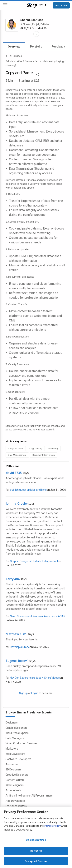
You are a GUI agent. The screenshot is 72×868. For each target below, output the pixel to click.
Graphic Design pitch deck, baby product (34, 561)
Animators (12, 764)
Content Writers (15, 780)
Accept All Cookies (36, 861)
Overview (14, 47)
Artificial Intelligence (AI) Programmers (29, 796)
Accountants (13, 790)
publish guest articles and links (28, 490)
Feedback (58, 47)
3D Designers (14, 769)
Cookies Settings (36, 840)
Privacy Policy (52, 826)
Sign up (23, 693)
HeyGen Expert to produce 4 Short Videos (35, 678)
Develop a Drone (20, 647)
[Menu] (5, 6)
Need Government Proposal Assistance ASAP (38, 616)
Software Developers (18, 759)
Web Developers (15, 754)
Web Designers (15, 785)
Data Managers (15, 738)
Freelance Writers (16, 806)
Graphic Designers (17, 728)
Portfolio (36, 47)
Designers (12, 723)
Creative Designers (17, 775)
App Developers (15, 801)
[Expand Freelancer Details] (36, 34)
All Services (14, 56)
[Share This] (37, 74)
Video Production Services (21, 743)
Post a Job (61, 5)
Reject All (36, 851)
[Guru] (36, 5)
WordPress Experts (17, 733)
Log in (35, 693)
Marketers (12, 749)
